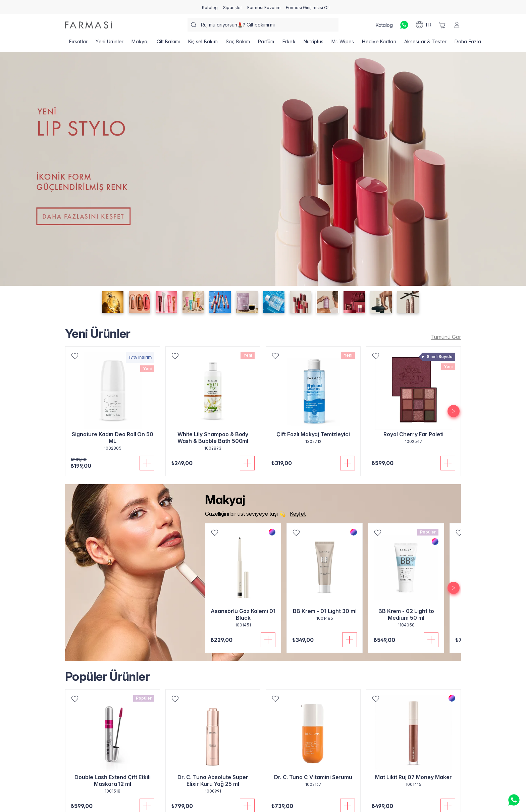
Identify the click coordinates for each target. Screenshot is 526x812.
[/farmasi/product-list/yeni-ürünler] (110, 44)
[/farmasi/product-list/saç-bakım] (238, 44)
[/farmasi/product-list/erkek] (289, 44)
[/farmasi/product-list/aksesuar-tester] (425, 44)
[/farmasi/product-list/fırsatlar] (78, 44)
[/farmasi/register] (232, 7)
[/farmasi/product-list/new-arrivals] (444, 337)
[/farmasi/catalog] (210, 7)
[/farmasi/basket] (442, 25)
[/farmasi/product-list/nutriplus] (313, 44)
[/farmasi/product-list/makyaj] (140, 44)
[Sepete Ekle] (147, 463)
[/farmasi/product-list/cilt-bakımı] (168, 44)
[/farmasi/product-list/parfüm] (266, 44)
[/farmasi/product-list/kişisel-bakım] (203, 44)
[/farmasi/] (89, 25)
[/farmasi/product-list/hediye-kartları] (379, 44)
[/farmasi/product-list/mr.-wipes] (343, 44)
